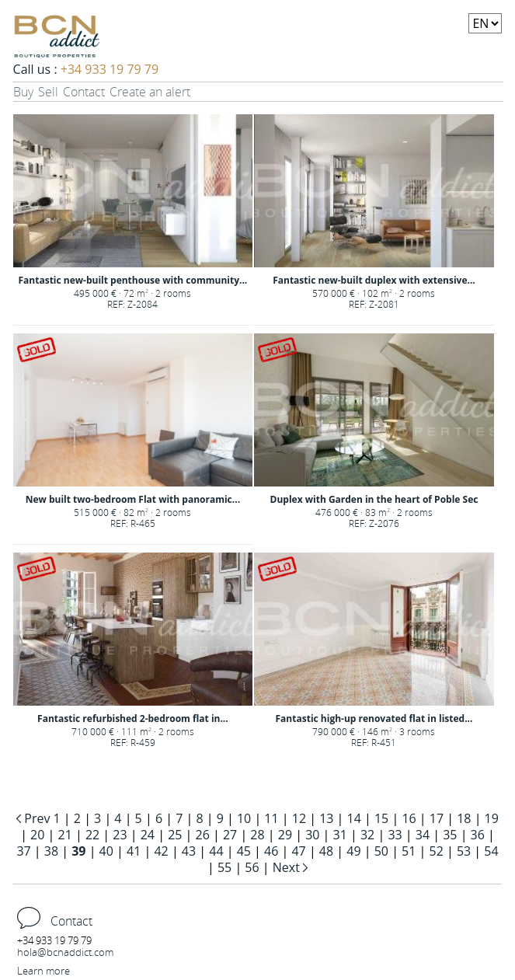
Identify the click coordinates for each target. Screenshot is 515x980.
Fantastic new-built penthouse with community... (133, 280)
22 (92, 835)
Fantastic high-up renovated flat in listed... (374, 718)
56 (252, 867)
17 (437, 818)
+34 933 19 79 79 (110, 69)
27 (230, 835)
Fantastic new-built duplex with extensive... (374, 280)
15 (381, 818)
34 (423, 835)
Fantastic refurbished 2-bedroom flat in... (133, 718)
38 (51, 851)
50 (381, 851)
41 (134, 851)
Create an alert (150, 92)
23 (120, 835)
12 (299, 818)
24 (148, 835)
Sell (48, 92)
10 (244, 818)
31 (340, 835)
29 (285, 835)
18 (464, 818)
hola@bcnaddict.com (65, 952)
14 (354, 818)
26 (203, 835)
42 (161, 851)
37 (23, 851)
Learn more (43, 971)
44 (216, 851)
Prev (37, 818)
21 (65, 835)
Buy (23, 92)
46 (271, 851)
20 (37, 835)
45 (244, 851)
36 (478, 835)
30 (312, 835)
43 (189, 851)
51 (409, 851)
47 (298, 851)
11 (271, 818)
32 (367, 835)
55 (224, 867)
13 (326, 818)
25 (175, 835)
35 (450, 835)
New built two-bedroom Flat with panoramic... (133, 499)
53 (464, 851)
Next (288, 867)
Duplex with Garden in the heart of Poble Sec (374, 499)
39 (78, 851)
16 (409, 818)
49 (353, 851)
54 (491, 851)
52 (436, 851)
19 (492, 818)
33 (395, 835)
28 (257, 835)
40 (106, 851)
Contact (84, 92)
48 (326, 851)
